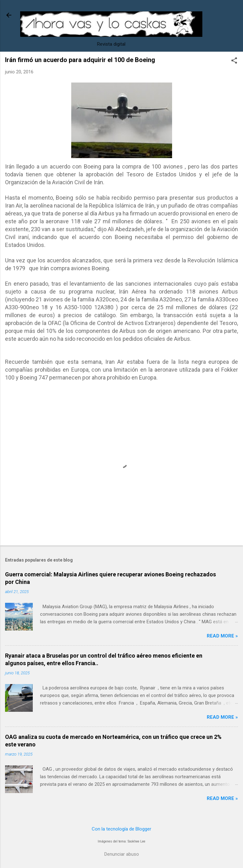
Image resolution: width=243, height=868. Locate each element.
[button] (234, 61)
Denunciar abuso (122, 854)
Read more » (222, 636)
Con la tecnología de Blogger (121, 829)
